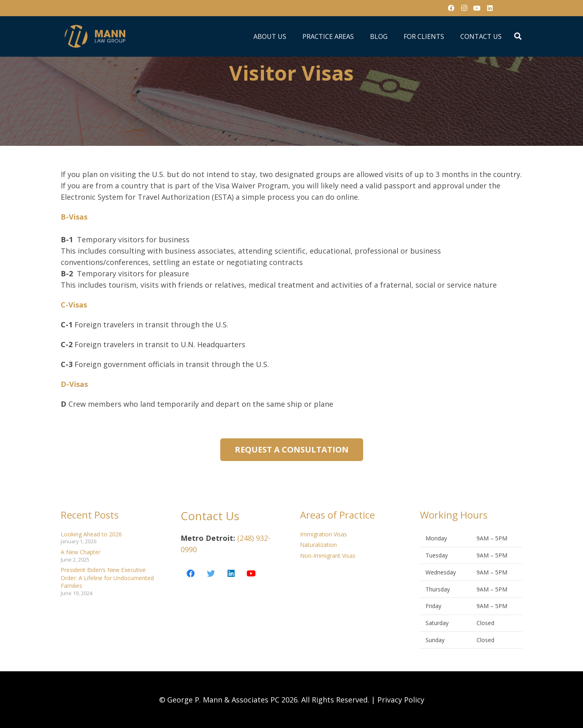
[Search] (518, 36)
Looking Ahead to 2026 (91, 534)
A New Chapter (81, 552)
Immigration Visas (323, 534)
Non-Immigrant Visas (328, 556)
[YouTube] (477, 8)
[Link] (96, 36)
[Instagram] (464, 8)
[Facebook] (451, 8)
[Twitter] (211, 574)
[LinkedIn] (490, 8)
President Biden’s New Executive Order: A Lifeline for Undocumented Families (107, 578)
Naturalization (318, 545)
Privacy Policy (401, 700)
